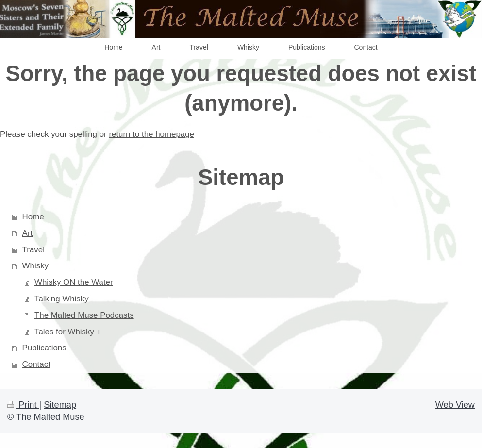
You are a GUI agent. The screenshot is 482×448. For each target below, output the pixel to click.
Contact (36, 364)
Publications (44, 348)
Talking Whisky (62, 299)
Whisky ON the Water (74, 282)
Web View (455, 405)
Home (33, 217)
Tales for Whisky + (68, 332)
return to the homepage (151, 134)
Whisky (35, 266)
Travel (33, 250)
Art (28, 233)
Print (23, 405)
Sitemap (60, 405)
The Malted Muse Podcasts (84, 315)
